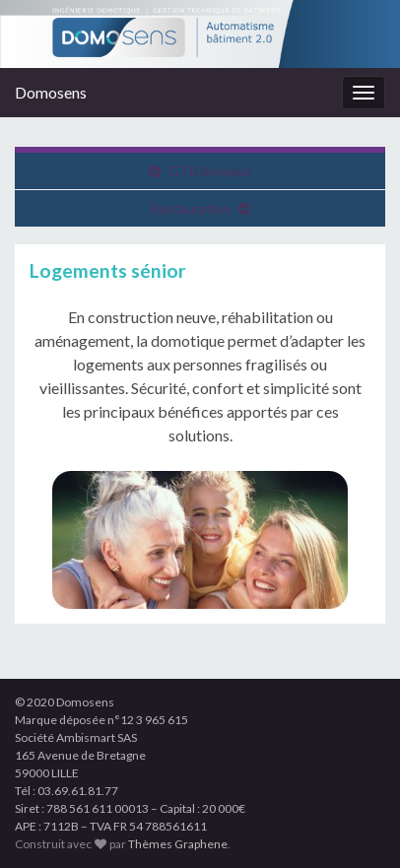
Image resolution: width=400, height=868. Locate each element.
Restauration (190, 208)
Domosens (51, 92)
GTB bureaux (210, 171)
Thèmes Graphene (178, 844)
